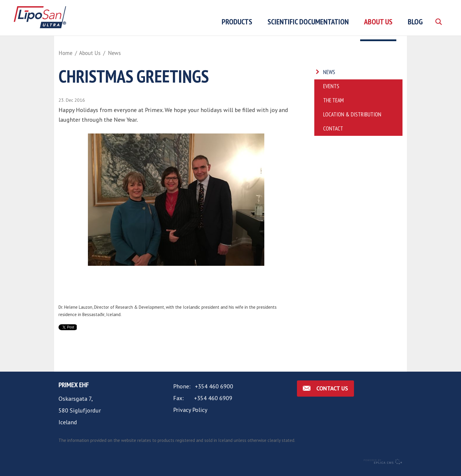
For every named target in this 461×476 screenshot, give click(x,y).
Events (331, 92)
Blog (415, 22)
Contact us (332, 394)
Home (65, 53)
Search (438, 29)
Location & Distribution (352, 120)
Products (237, 22)
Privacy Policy (190, 415)
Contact (333, 134)
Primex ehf (74, 390)
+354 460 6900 (214, 392)
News (114, 53)
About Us (90, 53)
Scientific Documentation (308, 22)
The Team (333, 106)
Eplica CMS (383, 467)
